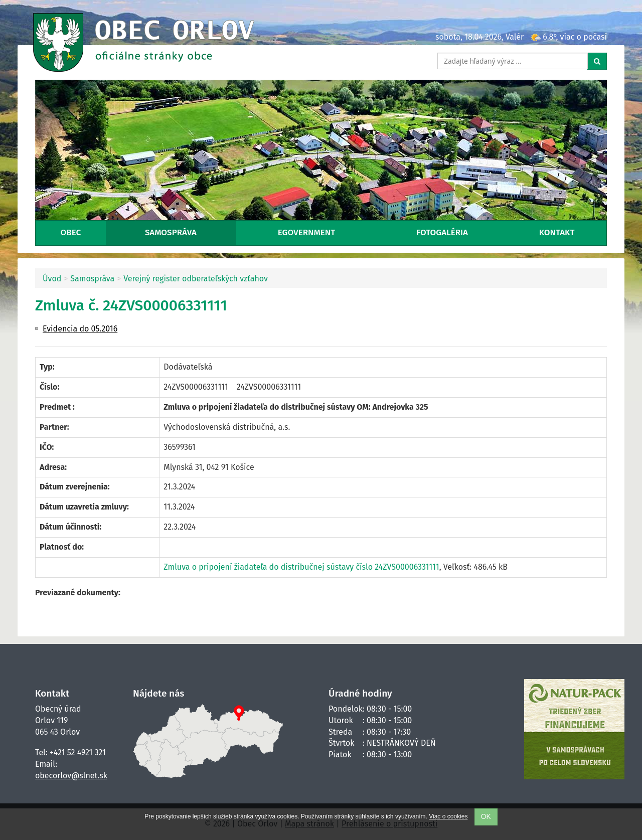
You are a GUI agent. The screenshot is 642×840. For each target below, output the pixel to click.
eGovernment (306, 232)
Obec (70, 232)
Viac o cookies (448, 816)
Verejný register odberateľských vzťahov (196, 279)
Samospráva (171, 232)
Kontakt (557, 232)
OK (486, 817)
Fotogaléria (442, 232)
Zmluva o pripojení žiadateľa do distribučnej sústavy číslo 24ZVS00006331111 (301, 567)
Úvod (52, 279)
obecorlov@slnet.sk (71, 776)
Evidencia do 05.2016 (80, 329)
